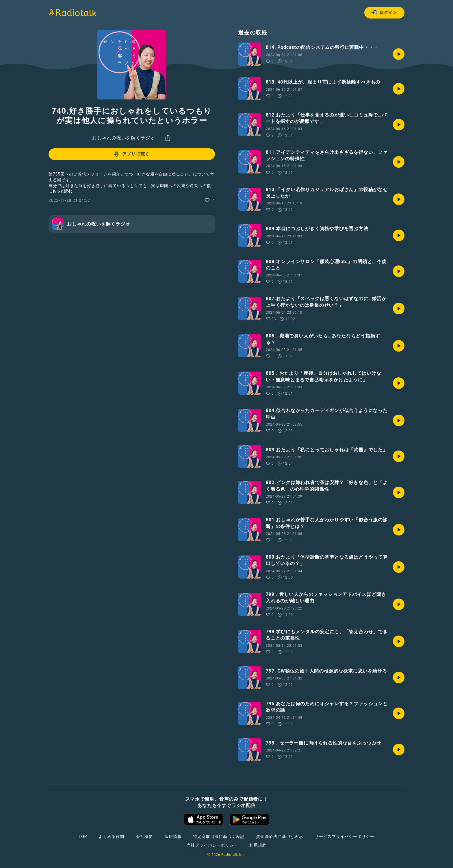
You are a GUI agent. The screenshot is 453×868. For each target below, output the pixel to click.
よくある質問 (111, 836)
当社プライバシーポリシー (212, 845)
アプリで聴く (131, 154)
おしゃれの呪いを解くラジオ (124, 138)
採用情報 (173, 836)
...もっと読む (60, 191)
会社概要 (144, 836)
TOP (83, 836)
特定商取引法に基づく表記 (219, 836)
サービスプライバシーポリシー (345, 836)
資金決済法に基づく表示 (280, 836)
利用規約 (258, 845)
